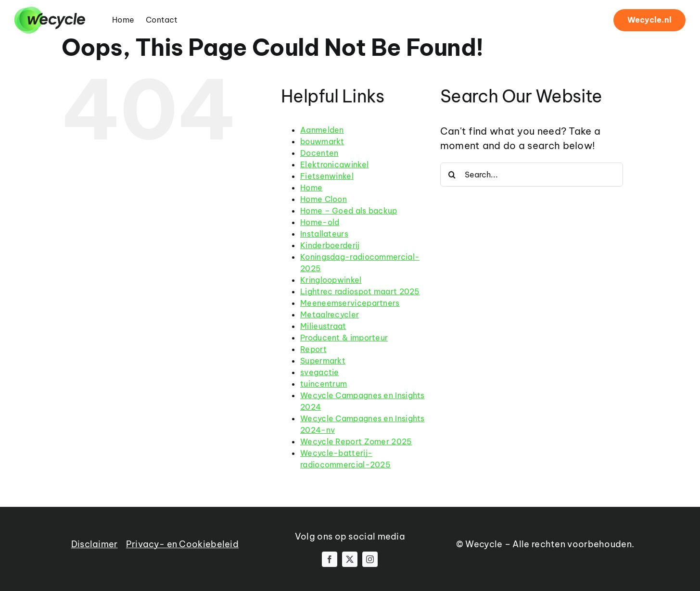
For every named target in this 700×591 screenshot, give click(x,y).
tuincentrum (324, 384)
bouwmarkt (322, 141)
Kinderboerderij (330, 245)
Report (313, 349)
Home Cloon (324, 199)
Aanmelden (322, 130)
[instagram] (370, 559)
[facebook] (330, 559)
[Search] (452, 175)
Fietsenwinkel (327, 176)
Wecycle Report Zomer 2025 (356, 441)
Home (311, 188)
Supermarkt (323, 361)
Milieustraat (323, 326)
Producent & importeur (344, 338)
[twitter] (350, 559)
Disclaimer (95, 544)
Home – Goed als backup (349, 211)
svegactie (320, 372)
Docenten (319, 153)
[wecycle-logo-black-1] (50, 11)
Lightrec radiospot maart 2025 (360, 291)
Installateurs (324, 234)
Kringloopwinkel (331, 280)
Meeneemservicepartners (350, 303)
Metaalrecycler (330, 314)
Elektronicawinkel (334, 164)
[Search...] (532, 175)
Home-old (320, 222)
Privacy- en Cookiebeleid (182, 544)
